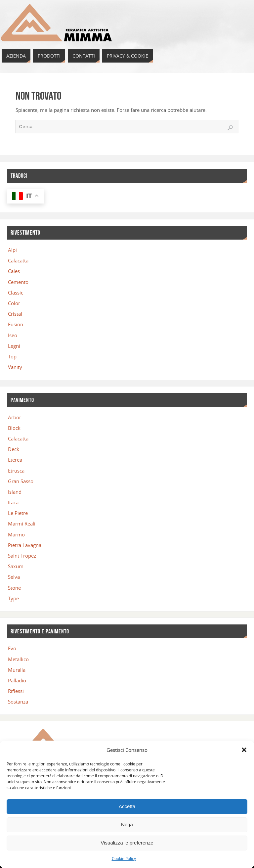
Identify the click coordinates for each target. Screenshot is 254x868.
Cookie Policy (124, 859)
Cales (14, 271)
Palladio (17, 680)
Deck (14, 449)
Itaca (13, 502)
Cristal (15, 314)
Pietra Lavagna (25, 545)
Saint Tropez (22, 556)
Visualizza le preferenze (127, 843)
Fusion (16, 324)
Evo (12, 648)
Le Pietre (18, 513)
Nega (127, 824)
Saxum (16, 566)
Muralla (17, 670)
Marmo (16, 534)
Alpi (12, 250)
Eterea (15, 460)
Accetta (127, 806)
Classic (16, 293)
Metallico (18, 659)
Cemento (18, 282)
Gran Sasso (21, 481)
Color (14, 303)
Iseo (13, 335)
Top (12, 356)
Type (13, 598)
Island (15, 492)
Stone (14, 588)
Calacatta (18, 260)
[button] (244, 750)
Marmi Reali (22, 524)
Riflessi (16, 691)
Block (14, 428)
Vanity (15, 367)
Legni (14, 346)
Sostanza (18, 702)
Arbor (15, 417)
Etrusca (16, 471)
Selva (14, 577)
